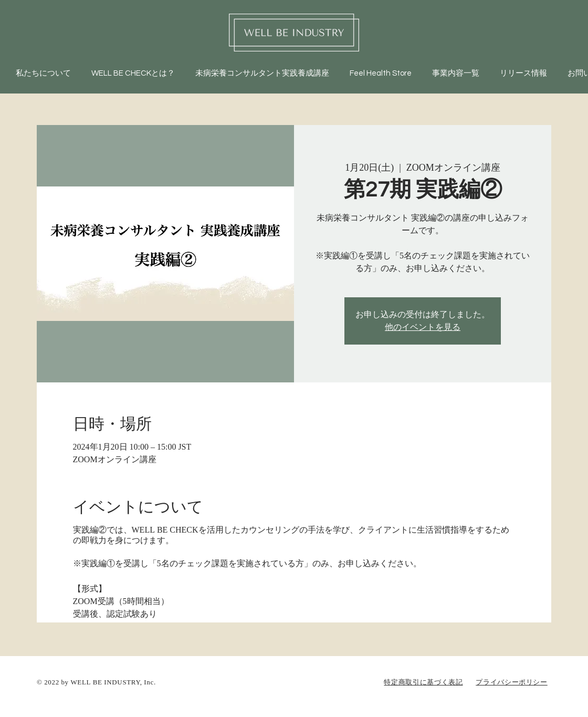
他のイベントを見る (423, 327)
